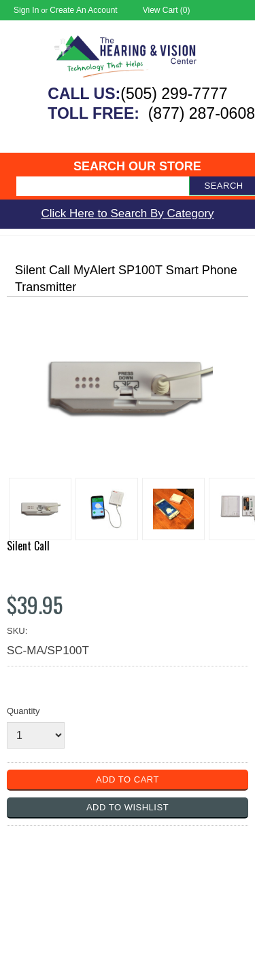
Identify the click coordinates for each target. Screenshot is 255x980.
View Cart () (167, 10)
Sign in (26, 10)
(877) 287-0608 (202, 113)
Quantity (23, 711)
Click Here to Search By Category (127, 213)
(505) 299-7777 (174, 94)
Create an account (83, 10)
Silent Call (28, 546)
